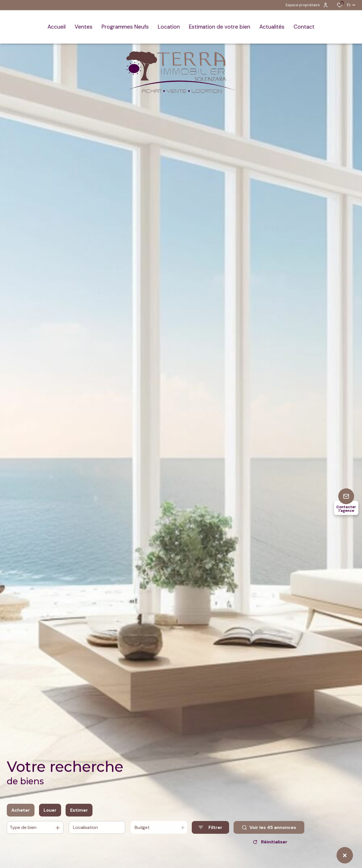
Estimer (79, 815)
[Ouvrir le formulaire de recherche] (210, 832)
